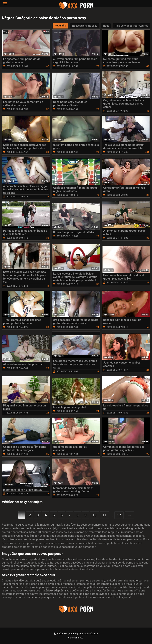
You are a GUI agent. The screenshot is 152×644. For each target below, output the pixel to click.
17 (119, 515)
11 (105, 515)
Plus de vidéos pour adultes (131, 26)
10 (95, 515)
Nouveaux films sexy (85, 26)
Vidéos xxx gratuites (67, 634)
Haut (106, 26)
